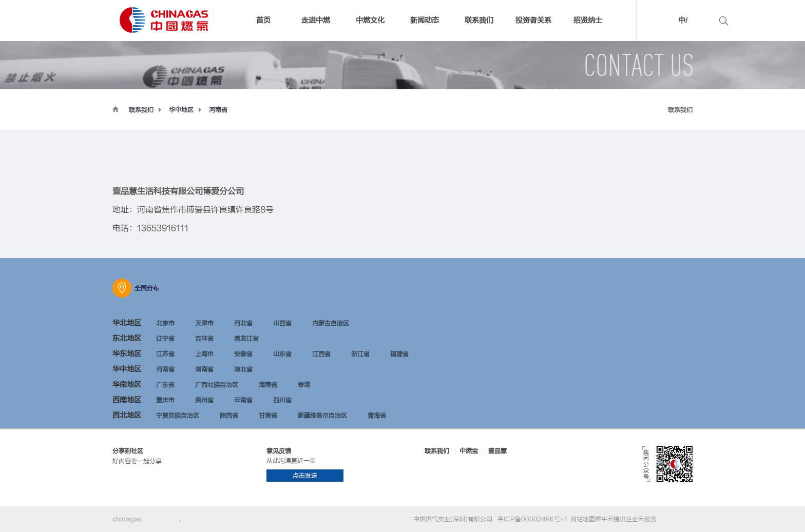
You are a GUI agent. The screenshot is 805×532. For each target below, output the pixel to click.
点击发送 (305, 476)
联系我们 (141, 110)
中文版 (667, 22)
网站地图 (581, 519)
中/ (683, 20)
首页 (263, 20)
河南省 (218, 110)
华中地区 (181, 110)
